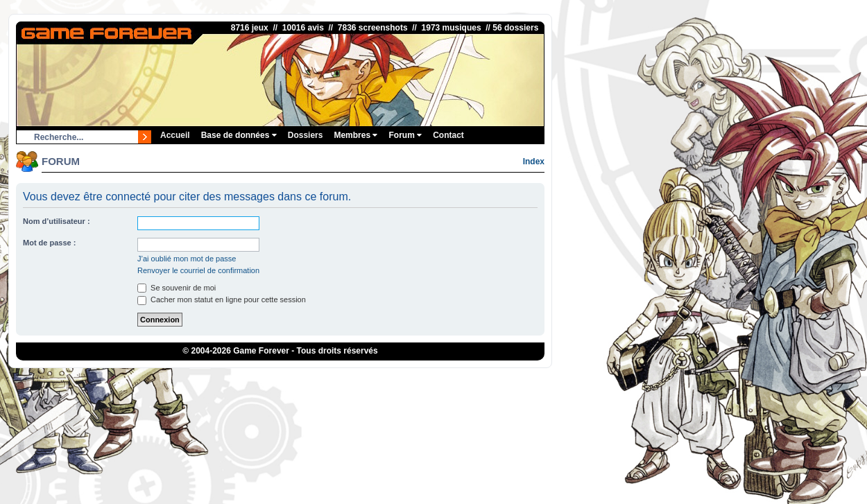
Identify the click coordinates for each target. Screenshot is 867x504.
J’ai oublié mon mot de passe (187, 259)
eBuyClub (445, 379)
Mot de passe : (49, 243)
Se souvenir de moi (177, 288)
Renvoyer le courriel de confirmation (198, 270)
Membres (355, 135)
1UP (389, 379)
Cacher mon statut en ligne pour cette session (222, 299)
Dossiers (306, 135)
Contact (448, 135)
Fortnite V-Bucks (496, 379)
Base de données (239, 135)
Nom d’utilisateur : (57, 221)
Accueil (175, 135)
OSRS (540, 379)
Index (534, 162)
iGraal (412, 379)
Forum (405, 135)
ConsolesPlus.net (346, 379)
